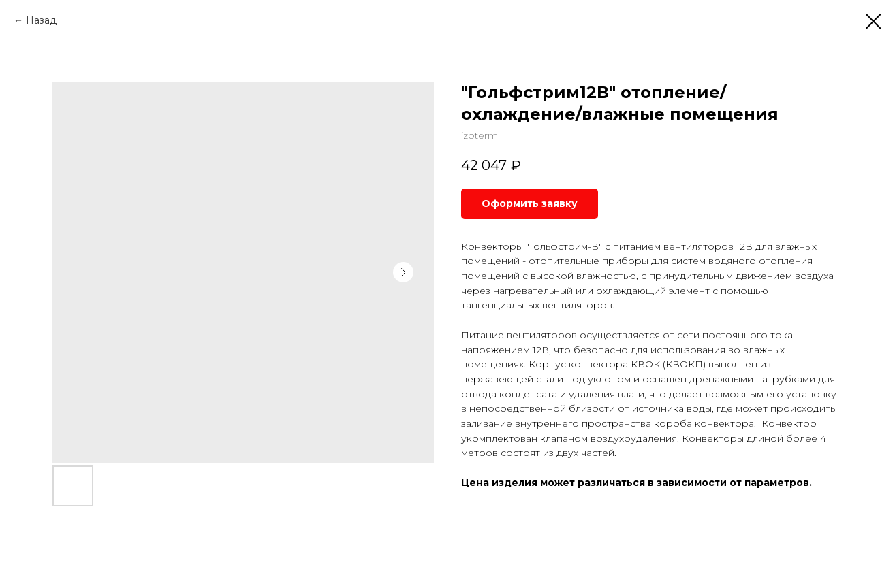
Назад (41, 20)
